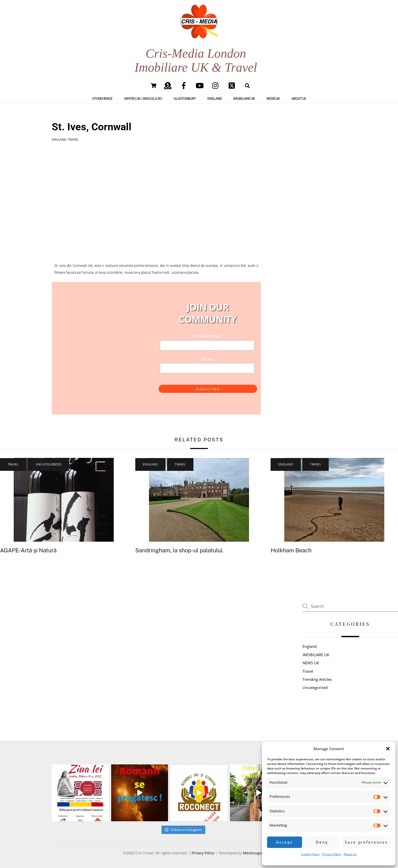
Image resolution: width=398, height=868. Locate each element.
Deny (322, 842)
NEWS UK (273, 99)
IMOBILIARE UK (244, 99)
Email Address (207, 336)
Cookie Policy (310, 854)
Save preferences (366, 842)
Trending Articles (317, 679)
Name (207, 359)
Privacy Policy (332, 854)
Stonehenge (102, 99)
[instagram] (217, 85)
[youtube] (201, 85)
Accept (284, 842)
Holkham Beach (291, 550)
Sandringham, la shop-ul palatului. (179, 550)
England (215, 99)
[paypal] (169, 85)
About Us (350, 854)
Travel (73, 140)
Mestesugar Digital (259, 853)
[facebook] (185, 85)
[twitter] (233, 85)
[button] (388, 749)
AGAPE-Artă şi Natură (28, 550)
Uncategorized (48, 464)
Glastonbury (185, 99)
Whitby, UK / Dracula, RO (143, 99)
